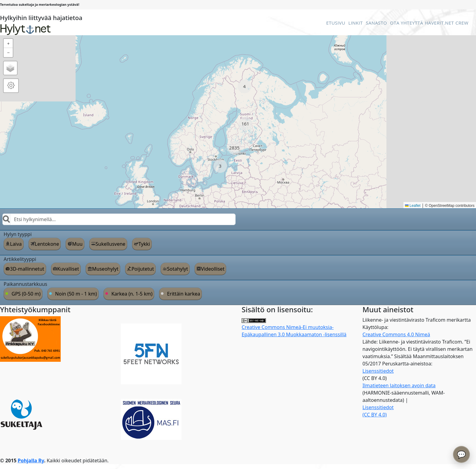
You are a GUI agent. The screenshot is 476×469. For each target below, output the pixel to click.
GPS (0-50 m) (26, 294)
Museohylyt (105, 269)
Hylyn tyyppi (18, 234)
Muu (77, 244)
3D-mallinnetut (27, 269)
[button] (245, 86)
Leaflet (413, 206)
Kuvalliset (68, 269)
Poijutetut (143, 269)
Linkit (355, 23)
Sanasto (376, 23)
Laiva (16, 244)
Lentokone (47, 244)
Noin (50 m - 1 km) (76, 294)
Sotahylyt (177, 269)
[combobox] (119, 219)
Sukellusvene (110, 244)
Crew (462, 23)
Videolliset (213, 269)
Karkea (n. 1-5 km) (132, 294)
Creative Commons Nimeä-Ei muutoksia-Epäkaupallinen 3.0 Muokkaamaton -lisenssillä (294, 328)
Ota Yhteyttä (407, 23)
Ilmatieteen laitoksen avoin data (399, 385)
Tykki (144, 244)
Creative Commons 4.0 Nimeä (396, 334)
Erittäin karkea (184, 294)
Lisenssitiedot (378, 371)
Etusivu (336, 23)
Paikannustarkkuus (25, 284)
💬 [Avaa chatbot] (461, 454)
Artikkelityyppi (20, 259)
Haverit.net (439, 23)
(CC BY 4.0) (375, 415)
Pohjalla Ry (31, 460)
